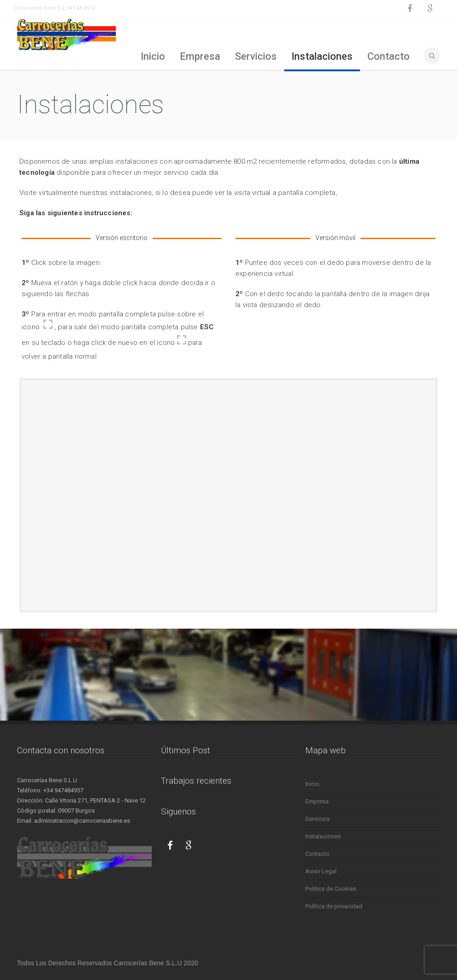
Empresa (200, 56)
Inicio (153, 56)
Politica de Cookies (331, 889)
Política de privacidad (334, 906)
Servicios (256, 56)
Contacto (388, 56)
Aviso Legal (321, 871)
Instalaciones (322, 56)
